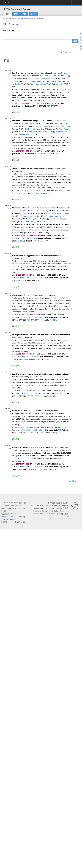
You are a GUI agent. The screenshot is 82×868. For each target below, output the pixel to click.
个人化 (33, 14)
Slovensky (44, 514)
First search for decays (26, 295)
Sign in (68, 3)
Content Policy (12, 508)
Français (44, 508)
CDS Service (12, 517)
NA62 (34, 18)
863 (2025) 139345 (33, 278)
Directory (75, 3)
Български (35, 506)
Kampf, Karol (29, 222)
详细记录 (16, 112)
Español (36, 508)
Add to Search (63, 52)
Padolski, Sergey (47, 78)
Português (64, 511)
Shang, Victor (59, 84)
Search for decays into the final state (33, 448)
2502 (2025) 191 (30, 238)
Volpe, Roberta (65, 129)
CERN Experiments (10, 18)
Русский (36, 514)
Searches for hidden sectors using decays (32, 121)
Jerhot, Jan (29, 123)
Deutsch (50, 506)
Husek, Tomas (54, 219)
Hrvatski (51, 508)
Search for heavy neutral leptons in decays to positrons (34, 73)
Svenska (52, 514)
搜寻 (8, 14)
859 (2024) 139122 (33, 317)
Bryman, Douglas (54, 216)
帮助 (24, 14)
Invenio (14, 514)
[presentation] (39, 73)
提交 (16, 14)
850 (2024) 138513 (33, 430)
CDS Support (11, 519)
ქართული (37, 511)
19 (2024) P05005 (31, 357)
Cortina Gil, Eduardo (50, 76)
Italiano (59, 508)
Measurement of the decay (27, 411)
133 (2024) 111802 (34, 393)
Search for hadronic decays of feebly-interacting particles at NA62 (36, 168)
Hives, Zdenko (34, 219)
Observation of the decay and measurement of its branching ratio (41, 208)
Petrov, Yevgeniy (56, 81)
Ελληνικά (58, 506)
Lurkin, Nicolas (27, 213)
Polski (57, 511)
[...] (47, 185)
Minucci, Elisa (17, 78)
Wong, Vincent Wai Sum (37, 84)
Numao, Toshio (36, 81)
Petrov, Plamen (66, 126)
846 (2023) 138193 (33, 467)
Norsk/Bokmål (48, 511)
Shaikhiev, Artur (31, 129)
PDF (23, 106)
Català (43, 506)
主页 (3, 18)
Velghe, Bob (16, 84)
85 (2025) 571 (32, 190)
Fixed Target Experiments (24, 18)
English (65, 506)
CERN (6, 2)
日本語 (65, 508)
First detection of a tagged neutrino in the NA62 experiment (34, 256)
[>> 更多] (73, 481)
